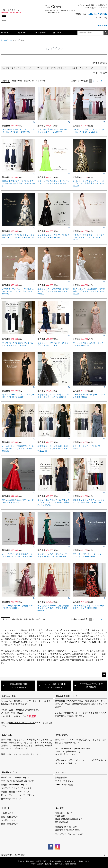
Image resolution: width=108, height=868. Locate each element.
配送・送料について (10, 817)
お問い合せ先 (62, 735)
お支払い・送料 (9, 696)
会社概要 (60, 808)
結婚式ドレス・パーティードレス (16, 778)
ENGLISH (103, 8)
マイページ (41, 32)
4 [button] (101, 81)
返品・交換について (10, 754)
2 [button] (94, 81)
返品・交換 (7, 735)
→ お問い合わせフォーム (66, 754)
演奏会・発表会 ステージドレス (15, 792)
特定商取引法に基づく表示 (13, 855)
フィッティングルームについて (69, 834)
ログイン (81, 5)
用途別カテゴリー (10, 772)
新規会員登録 (61, 778)
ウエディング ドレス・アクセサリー (17, 788)
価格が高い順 (29, 81)
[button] (105, 81)
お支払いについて (9, 820)
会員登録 (90, 5)
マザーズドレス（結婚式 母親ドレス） (18, 781)
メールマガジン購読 (64, 785)
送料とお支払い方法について (22, 723)
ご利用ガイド (102, 5)
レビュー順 (40, 81)
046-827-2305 (97, 14)
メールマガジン (91, 8)
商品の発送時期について (67, 696)
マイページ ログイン (64, 781)
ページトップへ (104, 675)
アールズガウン (7, 40)
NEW (5, 32)
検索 (106, 33)
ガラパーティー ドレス (11, 799)
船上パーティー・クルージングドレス (18, 795)
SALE (22, 32)
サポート (6, 808)
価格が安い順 (17, 81)
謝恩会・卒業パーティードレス (15, 785)
